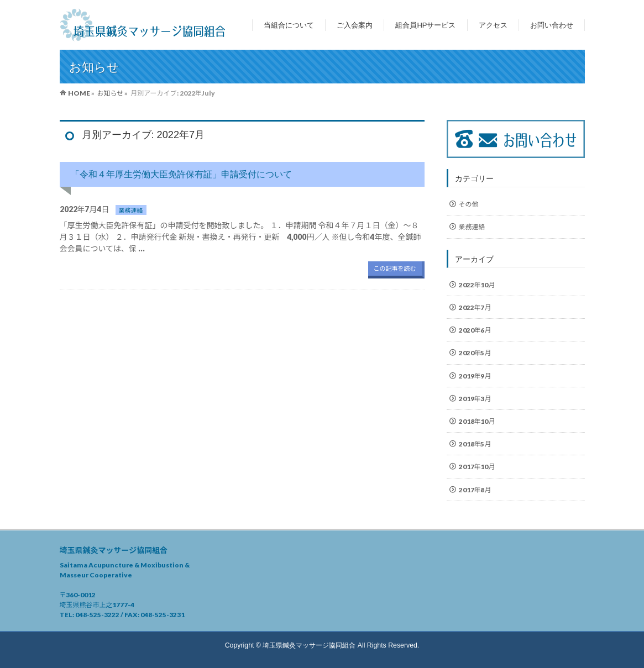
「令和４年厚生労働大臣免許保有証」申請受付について (181, 174)
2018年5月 (475, 444)
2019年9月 (475, 376)
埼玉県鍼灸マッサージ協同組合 (309, 645)
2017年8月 (475, 490)
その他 (469, 204)
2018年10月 (477, 421)
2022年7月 (475, 307)
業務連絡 (131, 210)
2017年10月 (477, 467)
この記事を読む (395, 268)
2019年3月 (475, 399)
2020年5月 (475, 353)
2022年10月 (477, 285)
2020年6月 (475, 330)
